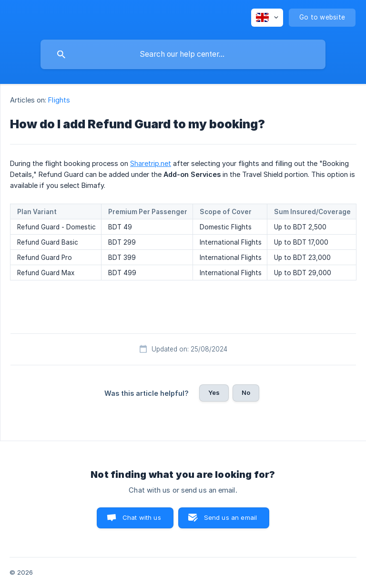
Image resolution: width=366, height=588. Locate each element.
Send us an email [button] (230, 517)
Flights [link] (59, 100)
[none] (267, 18)
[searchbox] (183, 54)
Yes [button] (214, 392)
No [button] (246, 392)
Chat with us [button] (142, 517)
